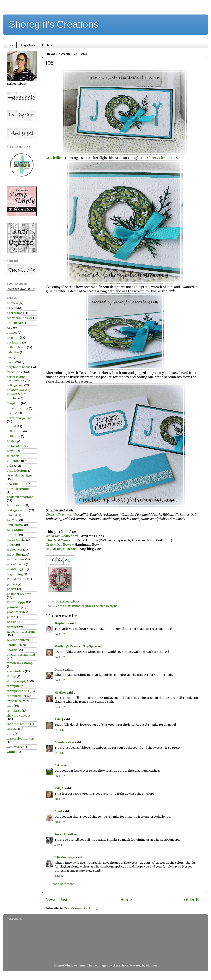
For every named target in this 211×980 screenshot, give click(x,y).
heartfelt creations (20, 497)
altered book (15, 313)
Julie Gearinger (65, 857)
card (10, 357)
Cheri (58, 811)
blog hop (13, 337)
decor (11, 413)
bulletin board (17, 347)
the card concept (19, 716)
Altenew (12, 303)
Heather (60, 693)
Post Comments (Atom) (81, 908)
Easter (11, 441)
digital (86, 606)
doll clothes (15, 431)
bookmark (14, 343)
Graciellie (53, 158)
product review (17, 612)
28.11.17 (60, 799)
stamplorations (18, 691)
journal (12, 515)
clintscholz (120, 966)
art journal (14, 323)
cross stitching (18, 408)
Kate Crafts (15, 530)
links (10, 545)
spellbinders (15, 671)
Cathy (59, 765)
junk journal (15, 525)
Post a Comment (62, 884)
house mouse (16, 505)
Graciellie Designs (105, 606)
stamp (11, 676)
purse (11, 617)
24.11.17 (60, 634)
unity (10, 734)
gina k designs (17, 471)
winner (12, 752)
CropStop (14, 403)
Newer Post (57, 900)
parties (12, 584)
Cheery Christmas (161, 158)
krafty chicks (16, 540)
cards (60, 606)
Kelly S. (59, 788)
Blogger (151, 966)
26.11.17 (60, 776)
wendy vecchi (16, 747)
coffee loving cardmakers (16, 379)
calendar (13, 352)
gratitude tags (17, 484)
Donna (59, 670)
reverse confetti (18, 640)
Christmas (73, 606)
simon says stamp (20, 663)
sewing (12, 650)
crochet (12, 398)
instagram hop (18, 510)
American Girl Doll (20, 318)
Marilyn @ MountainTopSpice (76, 646)
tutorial (12, 729)
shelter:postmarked (21, 655)
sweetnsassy (16, 701)
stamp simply (17, 681)
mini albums (16, 559)
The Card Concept (60, 540)
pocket (12, 589)
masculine (14, 555)
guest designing (18, 489)
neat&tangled (16, 569)
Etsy (10, 451)
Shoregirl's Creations (54, 24)
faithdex (13, 456)
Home (10, 45)
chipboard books (19, 367)
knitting (13, 535)
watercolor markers (21, 739)
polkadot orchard (19, 594)
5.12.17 (59, 876)
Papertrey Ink (17, 579)
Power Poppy (16, 602)
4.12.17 (59, 845)
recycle (12, 627)
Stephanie (62, 623)
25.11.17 (59, 730)
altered (12, 308)
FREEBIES (14, 461)
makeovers (15, 550)
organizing (15, 574)
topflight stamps (19, 724)
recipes (12, 622)
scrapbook (14, 645)
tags (10, 706)
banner (12, 333)
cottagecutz (15, 385)
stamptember (17, 696)
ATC (10, 328)
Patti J (59, 719)
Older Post (194, 900)
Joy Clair (13, 520)
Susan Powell (64, 834)
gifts (10, 466)
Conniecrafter (64, 742)
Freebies (47, 45)
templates (14, 711)
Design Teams (28, 45)
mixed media (16, 564)
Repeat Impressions (61, 549)
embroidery (15, 446)
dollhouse (14, 436)
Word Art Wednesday (62, 536)
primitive (13, 607)
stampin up (15, 686)
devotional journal (20, 418)
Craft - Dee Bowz (59, 545)
